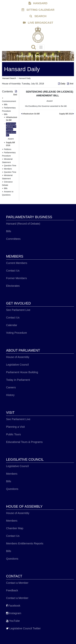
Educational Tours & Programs (24, 442)
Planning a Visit (15, 427)
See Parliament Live (18, 310)
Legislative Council (17, 365)
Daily (62, 84)
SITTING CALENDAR (38, 10)
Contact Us (13, 271)
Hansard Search (9, 78)
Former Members (16, 278)
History (10, 395)
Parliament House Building (22, 372)
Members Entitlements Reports (25, 543)
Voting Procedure (16, 333)
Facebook (13, 606)
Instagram (14, 613)
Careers (11, 387)
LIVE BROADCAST (38, 23)
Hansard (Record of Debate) (23, 224)
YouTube (13, 621)
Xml (70, 84)
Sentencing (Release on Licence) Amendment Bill (11, 129)
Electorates (13, 286)
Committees (13, 239)
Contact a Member (17, 583)
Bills (9, 231)
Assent (11, 139)
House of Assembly (18, 357)
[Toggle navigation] (41, 47)
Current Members (17, 263)
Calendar (12, 325)
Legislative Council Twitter (23, 628)
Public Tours (13, 434)
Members (12, 474)
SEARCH (38, 16)
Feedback (12, 590)
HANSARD (38, 3)
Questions (12, 489)
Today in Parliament (18, 380)
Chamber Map (15, 528)
